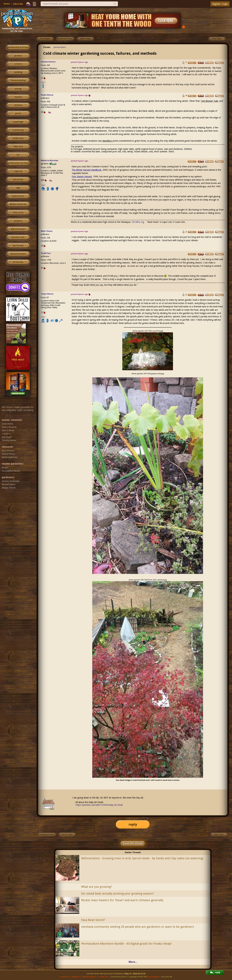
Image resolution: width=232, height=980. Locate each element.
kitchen (18, 105)
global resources (18, 204)
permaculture (60, 47)
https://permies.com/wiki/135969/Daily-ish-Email (99, 805)
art (18, 155)
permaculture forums (18, 47)
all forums (18, 262)
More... (133, 962)
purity (18, 113)
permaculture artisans (18, 163)
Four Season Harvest (82, 177)
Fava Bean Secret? (93, 920)
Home (7, 4)
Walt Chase (47, 231)
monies (18, 97)
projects (18, 221)
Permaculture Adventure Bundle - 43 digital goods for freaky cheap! (126, 944)
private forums (18, 254)
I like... (44, 83)
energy (18, 89)
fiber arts (18, 146)
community (18, 130)
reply (133, 824)
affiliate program (89, 977)
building (18, 72)
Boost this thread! (133, 843)
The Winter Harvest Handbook (86, 170)
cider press (18, 213)
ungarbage (18, 122)
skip (18, 188)
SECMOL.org (138, 222)
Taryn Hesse (47, 294)
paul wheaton (154, 977)
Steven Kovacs (48, 62)
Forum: (47, 47)
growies (18, 56)
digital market (18, 229)
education (18, 180)
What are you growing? (97, 887)
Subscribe (18, 4)
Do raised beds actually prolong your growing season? (118, 893)
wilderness (18, 138)
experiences (18, 196)
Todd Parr (46, 253)
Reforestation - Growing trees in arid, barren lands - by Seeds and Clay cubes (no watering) (142, 858)
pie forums (18, 246)
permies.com (18, 237)
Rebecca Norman (50, 160)
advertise (76, 977)
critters (18, 64)
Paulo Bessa (47, 95)
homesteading (18, 80)
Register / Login (220, 4)
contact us (65, 977)
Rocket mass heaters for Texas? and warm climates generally (122, 900)
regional (18, 171)
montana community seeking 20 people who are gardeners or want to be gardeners (138, 927)
